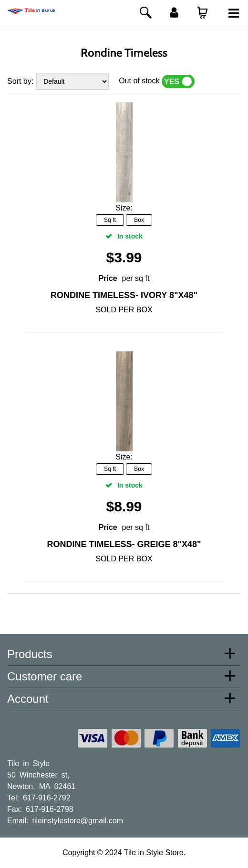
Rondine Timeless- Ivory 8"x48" (124, 295)
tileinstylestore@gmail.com (77, 820)
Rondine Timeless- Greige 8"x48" (124, 544)
